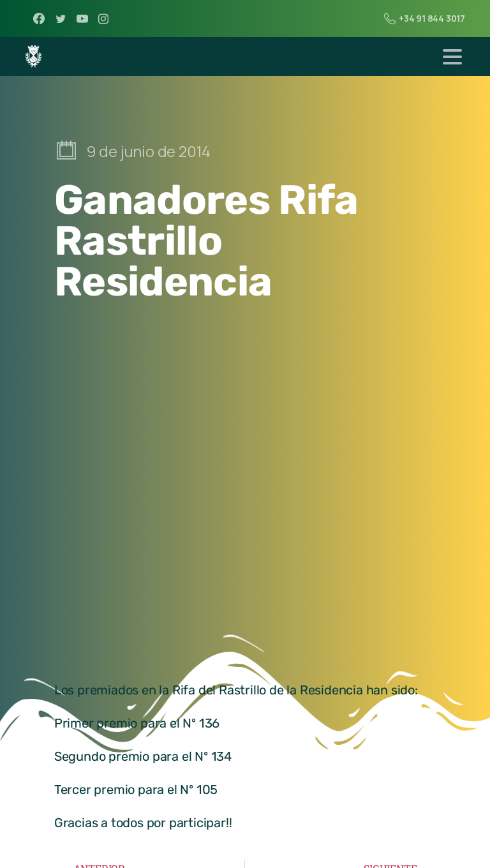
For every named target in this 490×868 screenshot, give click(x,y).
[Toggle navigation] (452, 57)
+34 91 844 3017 (425, 19)
